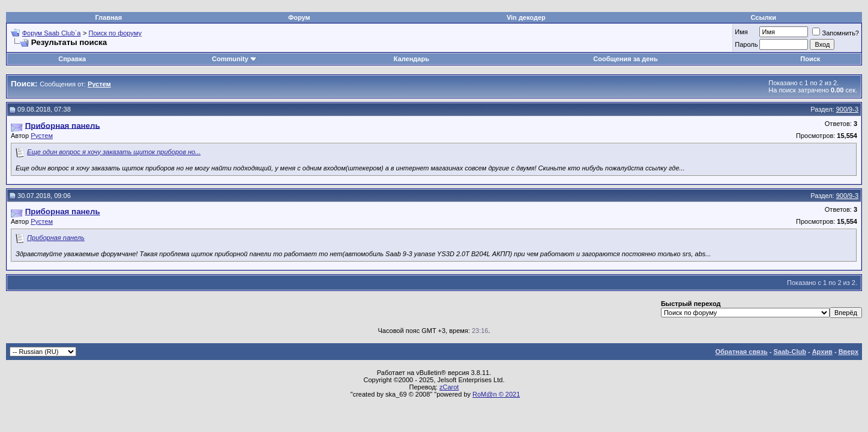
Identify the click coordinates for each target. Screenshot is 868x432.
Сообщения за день (625, 59)
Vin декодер (526, 17)
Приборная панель (56, 238)
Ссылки (763, 17)
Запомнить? (836, 33)
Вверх (848, 352)
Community (234, 59)
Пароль (746, 44)
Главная (108, 17)
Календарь (411, 59)
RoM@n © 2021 (496, 394)
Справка (72, 59)
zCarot (449, 387)
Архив (822, 352)
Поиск (810, 59)
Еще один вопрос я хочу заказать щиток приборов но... (114, 152)
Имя (741, 32)
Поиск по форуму (115, 33)
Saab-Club (789, 352)
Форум (299, 17)
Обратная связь (742, 352)
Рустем (42, 136)
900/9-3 (847, 109)
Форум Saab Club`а (52, 33)
